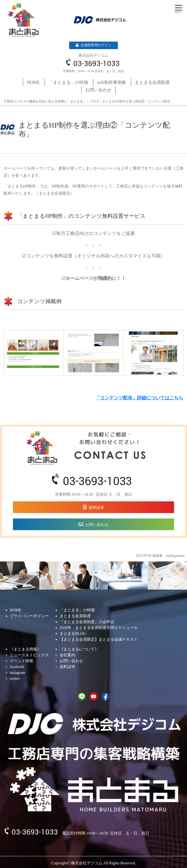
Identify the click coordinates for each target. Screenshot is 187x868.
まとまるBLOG (73, 633)
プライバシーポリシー (29, 616)
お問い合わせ (98, 90)
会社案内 (67, 655)
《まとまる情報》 (25, 649)
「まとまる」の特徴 (68, 82)
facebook (17, 667)
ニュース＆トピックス (29, 655)
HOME (34, 82)
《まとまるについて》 (79, 649)
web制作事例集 (112, 82)
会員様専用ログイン (93, 45)
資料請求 (96, 508)
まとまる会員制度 (152, 82)
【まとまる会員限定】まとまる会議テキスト (99, 639)
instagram (17, 673)
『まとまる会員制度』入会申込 (87, 622)
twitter (15, 678)
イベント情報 (21, 661)
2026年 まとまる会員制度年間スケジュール (99, 628)
